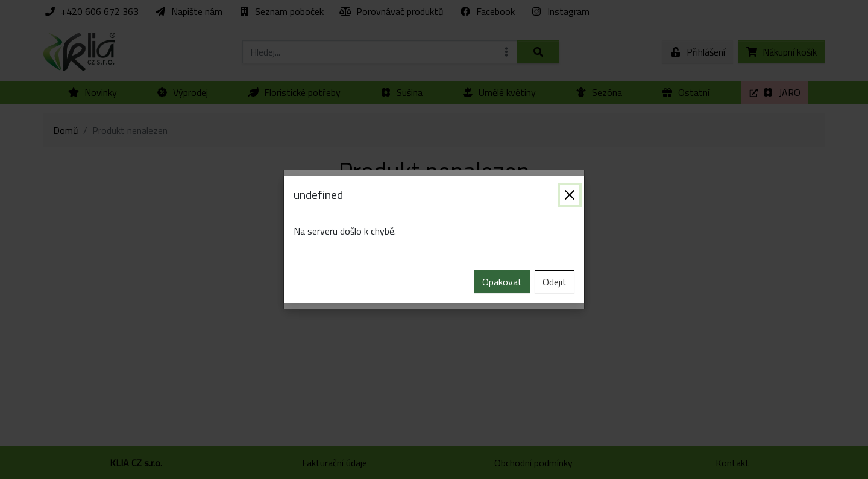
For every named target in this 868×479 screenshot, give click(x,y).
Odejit (555, 282)
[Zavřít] (570, 195)
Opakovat (502, 282)
